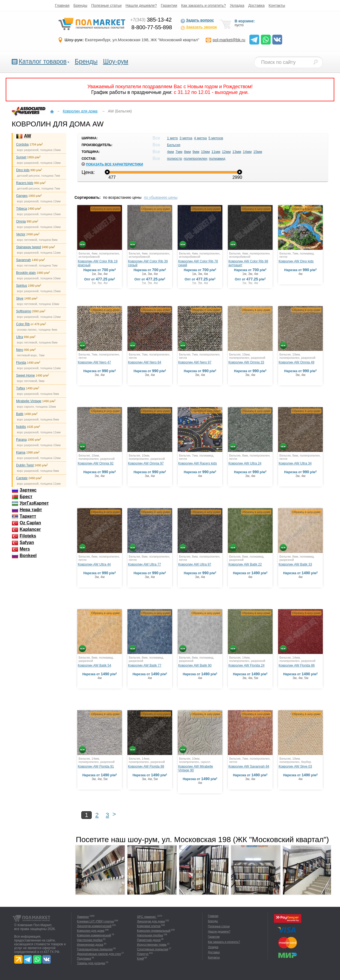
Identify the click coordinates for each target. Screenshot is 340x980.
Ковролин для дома (91, 931)
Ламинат (83, 917)
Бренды (80, 5)
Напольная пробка (150, 935)
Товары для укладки (91, 963)
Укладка (237, 5)
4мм (170, 152)
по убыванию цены (161, 197)
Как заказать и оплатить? (204, 5)
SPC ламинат (147, 917)
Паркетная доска (149, 940)
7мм (179, 152)
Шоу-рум (115, 61)
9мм (196, 152)
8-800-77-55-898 (152, 27)
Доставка (257, 5)
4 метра (200, 138)
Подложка (84, 958)
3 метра (186, 138)
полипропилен (196, 159)
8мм (187, 152)
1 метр (172, 138)
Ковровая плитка (149, 926)
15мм (258, 152)
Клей (140, 958)
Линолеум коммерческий (94, 926)
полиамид (217, 159)
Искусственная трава (152, 945)
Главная (62, 5)
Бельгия (174, 145)
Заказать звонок (199, 28)
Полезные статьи (106, 5)
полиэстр (175, 159)
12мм (226, 152)
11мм (216, 152)
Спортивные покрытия (153, 949)
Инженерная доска (90, 945)
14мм (247, 152)
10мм (205, 152)
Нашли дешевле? (141, 5)
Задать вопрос (197, 21)
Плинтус (143, 954)
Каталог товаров (43, 61)
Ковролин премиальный (154, 931)
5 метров (216, 138)
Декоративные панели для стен (99, 954)
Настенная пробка (90, 940)
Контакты (277, 5)
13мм (237, 152)
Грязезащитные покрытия (95, 949)
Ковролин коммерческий (94, 935)
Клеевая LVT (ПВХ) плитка (95, 921)
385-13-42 (151, 20)
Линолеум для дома (151, 921)
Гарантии (169, 5)
